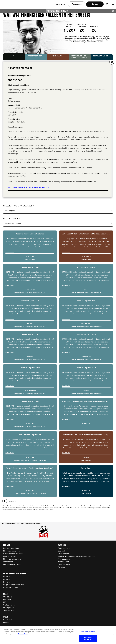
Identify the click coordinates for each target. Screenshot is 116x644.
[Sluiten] (113, 635)
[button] (113, 4)
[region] (58, 635)
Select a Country (12, 219)
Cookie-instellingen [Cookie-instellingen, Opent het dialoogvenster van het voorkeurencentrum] (88, 631)
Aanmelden (77, 4)
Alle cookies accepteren (88, 638)
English (65, 11)
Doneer (95, 4)
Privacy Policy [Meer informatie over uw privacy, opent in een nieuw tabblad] (23, 634)
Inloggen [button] (61, 4)
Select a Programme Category (18, 206)
